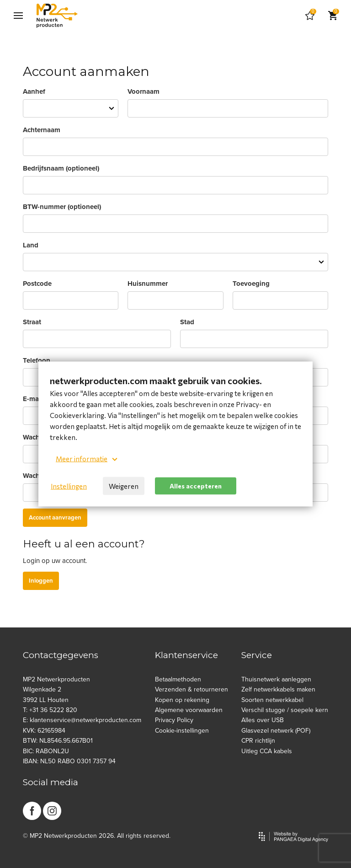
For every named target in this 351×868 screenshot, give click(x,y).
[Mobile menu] (18, 16)
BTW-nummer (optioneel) (62, 207)
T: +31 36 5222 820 (50, 710)
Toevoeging (251, 284)
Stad (187, 322)
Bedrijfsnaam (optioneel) (61, 168)
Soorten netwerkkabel (272, 700)
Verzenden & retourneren (191, 689)
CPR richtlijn (258, 741)
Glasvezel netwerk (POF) (276, 731)
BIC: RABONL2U (46, 751)
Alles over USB (263, 720)
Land (31, 245)
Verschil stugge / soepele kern (285, 710)
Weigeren (124, 486)
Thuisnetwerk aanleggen (276, 679)
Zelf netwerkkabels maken (278, 689)
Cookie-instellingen (182, 731)
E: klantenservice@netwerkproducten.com (82, 720)
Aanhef (34, 91)
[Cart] (310, 16)
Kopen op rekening (182, 700)
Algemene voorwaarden (189, 710)
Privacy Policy (174, 720)
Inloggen (41, 581)
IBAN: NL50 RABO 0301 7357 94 (69, 761)
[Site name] (57, 16)
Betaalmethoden (178, 679)
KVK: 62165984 (44, 731)
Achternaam (42, 130)
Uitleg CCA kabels (267, 751)
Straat (32, 322)
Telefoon (37, 360)
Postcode (37, 284)
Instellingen (69, 486)
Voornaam (144, 91)
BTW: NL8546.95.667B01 (58, 741)
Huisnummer (148, 284)
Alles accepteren (196, 485)
